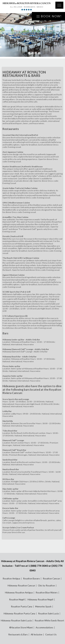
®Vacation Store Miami (21, 628)
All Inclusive (36, 635)
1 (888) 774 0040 (38, 566)
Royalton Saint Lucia (48, 614)
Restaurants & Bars (18, 635)
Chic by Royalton (46, 586)
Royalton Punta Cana (22, 607)
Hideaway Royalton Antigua (19, 593)
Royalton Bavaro (31, 579)
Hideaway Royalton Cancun (21, 586)
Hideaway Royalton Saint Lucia (16, 621)
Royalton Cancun (51, 579)
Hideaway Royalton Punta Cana (19, 614)
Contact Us (51, 635)
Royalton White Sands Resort (49, 621)
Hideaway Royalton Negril (40, 600)
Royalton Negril (17, 600)
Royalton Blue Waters (47, 593)
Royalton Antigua (11, 579)
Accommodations (44, 628)
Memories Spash (43, 607)
